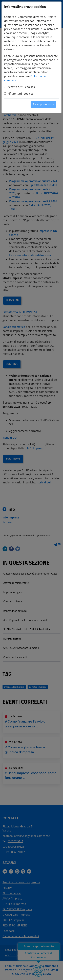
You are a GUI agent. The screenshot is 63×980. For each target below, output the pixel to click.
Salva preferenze (43, 104)
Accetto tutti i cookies (21, 87)
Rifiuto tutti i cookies (20, 94)
